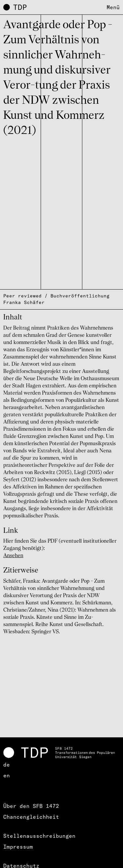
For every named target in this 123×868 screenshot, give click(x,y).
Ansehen (13, 556)
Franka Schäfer (24, 302)
